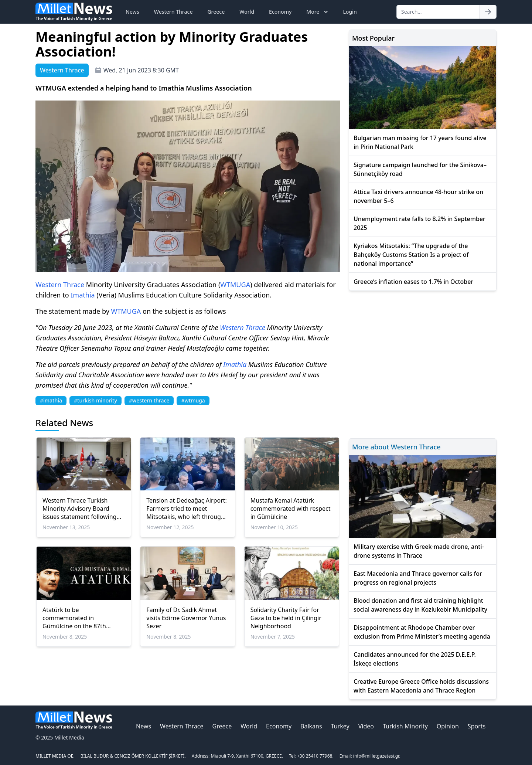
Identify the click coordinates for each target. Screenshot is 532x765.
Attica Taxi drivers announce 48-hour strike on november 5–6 (418, 196)
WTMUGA (235, 285)
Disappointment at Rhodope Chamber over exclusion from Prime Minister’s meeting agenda (422, 632)
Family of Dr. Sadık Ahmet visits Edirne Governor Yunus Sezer (186, 618)
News (132, 12)
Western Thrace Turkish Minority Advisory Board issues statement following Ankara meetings (79, 509)
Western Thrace (173, 12)
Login (350, 12)
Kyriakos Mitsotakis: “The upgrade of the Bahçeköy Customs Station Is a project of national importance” (411, 255)
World (247, 12)
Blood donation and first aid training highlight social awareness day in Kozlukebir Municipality (420, 605)
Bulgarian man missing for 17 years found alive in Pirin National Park (420, 142)
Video (366, 726)
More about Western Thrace (396, 447)
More (318, 12)
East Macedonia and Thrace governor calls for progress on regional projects (418, 578)
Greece (216, 12)
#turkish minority (96, 400)
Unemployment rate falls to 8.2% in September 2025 (420, 223)
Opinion (448, 726)
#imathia (51, 400)
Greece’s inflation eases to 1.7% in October (413, 282)
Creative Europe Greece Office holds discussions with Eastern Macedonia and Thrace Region (421, 686)
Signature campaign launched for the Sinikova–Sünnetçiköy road (420, 169)
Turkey (340, 726)
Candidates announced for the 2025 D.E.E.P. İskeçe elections (415, 659)
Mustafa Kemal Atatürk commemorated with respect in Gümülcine (291, 509)
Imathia (83, 295)
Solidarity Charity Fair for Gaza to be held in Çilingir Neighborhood (286, 618)
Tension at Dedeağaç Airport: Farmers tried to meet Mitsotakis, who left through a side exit (186, 509)
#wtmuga (193, 400)
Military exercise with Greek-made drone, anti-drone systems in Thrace (419, 551)
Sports (477, 726)
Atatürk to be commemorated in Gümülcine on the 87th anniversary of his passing (79, 618)
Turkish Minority (405, 726)
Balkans (311, 726)
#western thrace (149, 400)
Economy (280, 12)
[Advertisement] (423, 363)
